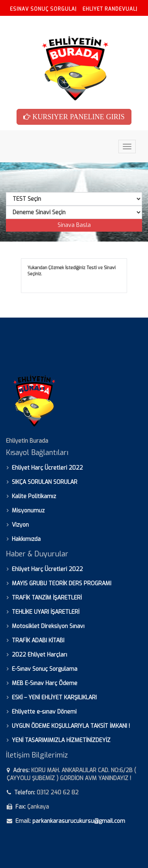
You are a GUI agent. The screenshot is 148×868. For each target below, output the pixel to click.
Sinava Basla (74, 225)
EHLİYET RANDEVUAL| (110, 9)
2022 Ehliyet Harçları (39, 655)
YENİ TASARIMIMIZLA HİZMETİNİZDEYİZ (61, 740)
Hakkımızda (26, 539)
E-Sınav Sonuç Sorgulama (45, 669)
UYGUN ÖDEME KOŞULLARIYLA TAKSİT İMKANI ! (71, 726)
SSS (73, 24)
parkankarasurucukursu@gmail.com (79, 821)
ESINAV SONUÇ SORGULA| (43, 9)
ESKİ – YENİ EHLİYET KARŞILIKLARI (54, 698)
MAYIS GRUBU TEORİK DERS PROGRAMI (62, 583)
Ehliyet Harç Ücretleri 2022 (47, 468)
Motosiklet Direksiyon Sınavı (48, 626)
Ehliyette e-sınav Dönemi (44, 712)
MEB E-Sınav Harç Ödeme (45, 683)
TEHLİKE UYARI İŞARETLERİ (46, 612)
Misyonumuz (28, 511)
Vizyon (20, 525)
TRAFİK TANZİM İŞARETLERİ (47, 598)
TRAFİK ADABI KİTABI (38, 641)
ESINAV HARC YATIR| (36, 24)
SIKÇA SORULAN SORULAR (45, 482)
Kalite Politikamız (34, 496)
